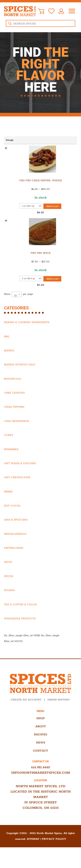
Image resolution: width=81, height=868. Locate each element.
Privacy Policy (54, 849)
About (41, 736)
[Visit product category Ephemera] (40, 459)
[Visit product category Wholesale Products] (40, 628)
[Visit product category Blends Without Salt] (40, 375)
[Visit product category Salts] (40, 572)
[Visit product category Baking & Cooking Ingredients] (40, 332)
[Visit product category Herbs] (40, 502)
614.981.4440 (41, 777)
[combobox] (17, 304)
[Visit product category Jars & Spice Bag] (40, 530)
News (41, 753)
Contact (40, 761)
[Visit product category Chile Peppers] (40, 417)
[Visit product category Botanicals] (40, 389)
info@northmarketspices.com (41, 783)
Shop (41, 728)
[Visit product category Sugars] (40, 600)
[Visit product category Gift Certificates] (40, 487)
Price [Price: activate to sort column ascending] (50, 140)
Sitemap (33, 849)
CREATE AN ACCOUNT (26, 710)
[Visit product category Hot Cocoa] (40, 516)
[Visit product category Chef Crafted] (40, 403)
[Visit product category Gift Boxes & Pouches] (40, 473)
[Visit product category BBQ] (40, 346)
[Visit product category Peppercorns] (40, 558)
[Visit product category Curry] (40, 445)
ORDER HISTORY (58, 710)
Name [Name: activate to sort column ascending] (36, 140)
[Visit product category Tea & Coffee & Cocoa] (40, 614)
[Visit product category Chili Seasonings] (40, 431)
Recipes (41, 744)
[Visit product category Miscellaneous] (40, 544)
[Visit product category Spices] (40, 586)
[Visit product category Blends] (40, 360)
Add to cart (18, 214)
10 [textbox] (16, 306)
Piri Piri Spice (17, 257)
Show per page (18, 304)
